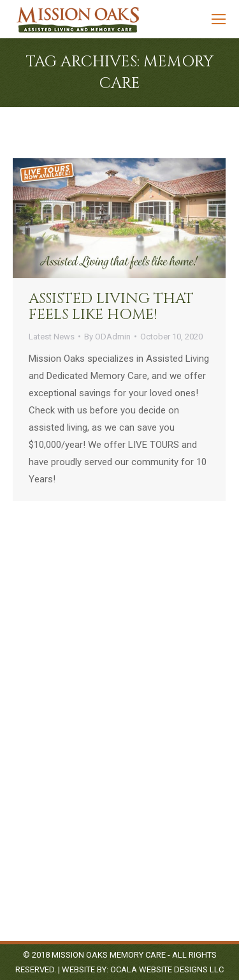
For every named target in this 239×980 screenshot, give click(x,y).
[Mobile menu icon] (219, 19)
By (107, 337)
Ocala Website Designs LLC (167, 969)
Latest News (52, 337)
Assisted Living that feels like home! (111, 307)
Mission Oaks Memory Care (109, 955)
